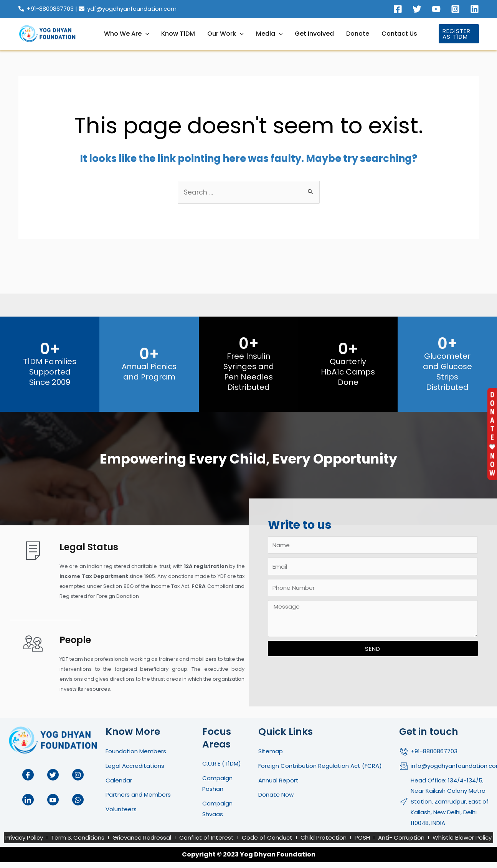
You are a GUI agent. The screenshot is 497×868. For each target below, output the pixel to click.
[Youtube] (436, 9)
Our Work (225, 34)
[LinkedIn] (28, 800)
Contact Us (399, 34)
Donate (358, 34)
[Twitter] (417, 9)
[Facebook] (398, 9)
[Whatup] (78, 800)
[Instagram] (455, 9)
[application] (145, 34)
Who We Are (127, 34)
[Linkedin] (475, 9)
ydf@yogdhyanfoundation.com (132, 9)
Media (269, 34)
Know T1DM (178, 34)
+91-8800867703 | (56, 9)
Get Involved (314, 34)
